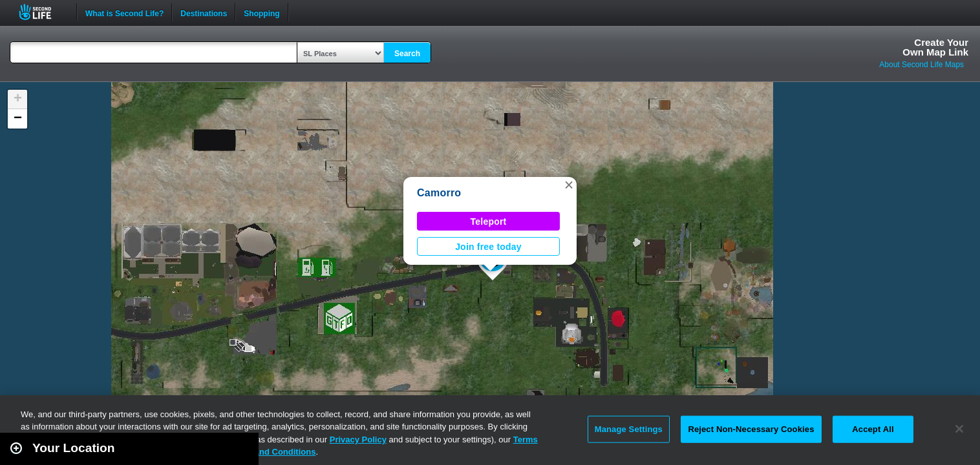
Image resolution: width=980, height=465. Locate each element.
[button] (569, 185)
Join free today (488, 247)
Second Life (42, 12)
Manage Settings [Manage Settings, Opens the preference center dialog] (629, 429)
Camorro (439, 193)
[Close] (959, 429)
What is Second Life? (124, 12)
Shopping (261, 12)
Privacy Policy (358, 439)
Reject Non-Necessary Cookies (751, 429)
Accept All (873, 429)
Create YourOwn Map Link (935, 47)
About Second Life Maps (921, 65)
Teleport (489, 222)
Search (407, 54)
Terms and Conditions (272, 452)
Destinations (204, 12)
